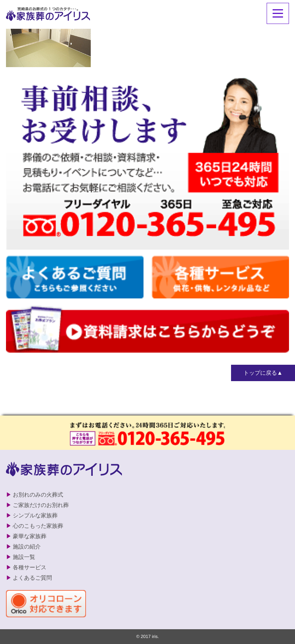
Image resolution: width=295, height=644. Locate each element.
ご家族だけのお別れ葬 (41, 505)
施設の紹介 (27, 547)
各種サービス (30, 567)
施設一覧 (24, 557)
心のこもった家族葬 (38, 526)
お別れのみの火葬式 (38, 495)
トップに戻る (260, 373)
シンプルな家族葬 (35, 515)
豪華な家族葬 (30, 536)
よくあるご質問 (32, 578)
